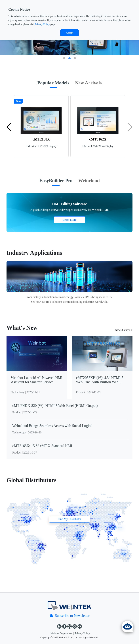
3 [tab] (75, 58)
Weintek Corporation (61, 633)
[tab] (53, 85)
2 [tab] (69, 58)
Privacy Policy (42, 24)
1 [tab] (64, 58)
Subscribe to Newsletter (69, 615)
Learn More (69, 220)
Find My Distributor (69, 519)
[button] (9, 127)
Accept (69, 33)
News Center (124, 330)
